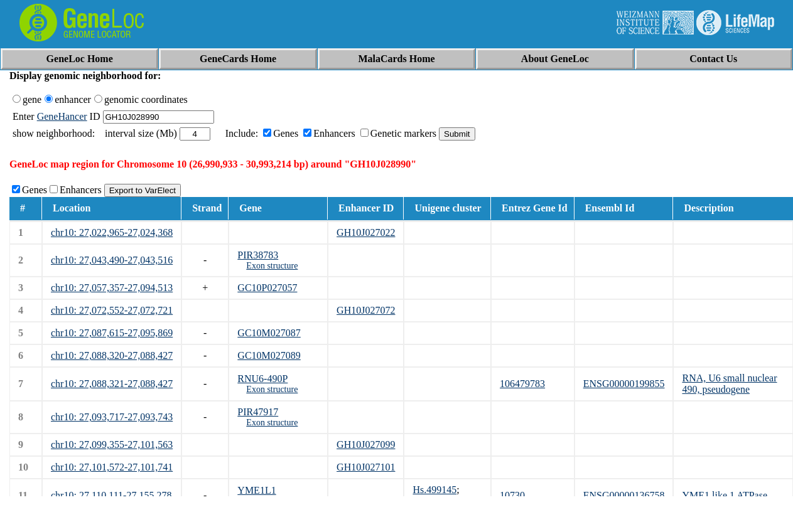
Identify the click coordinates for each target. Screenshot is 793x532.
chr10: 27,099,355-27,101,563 (112, 444)
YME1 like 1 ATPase (725, 495)
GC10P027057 (267, 288)
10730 (512, 495)
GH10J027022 (366, 232)
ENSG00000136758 (624, 495)
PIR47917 (258, 412)
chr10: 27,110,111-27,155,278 (111, 495)
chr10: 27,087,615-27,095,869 (112, 333)
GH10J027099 (366, 444)
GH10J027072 (366, 310)
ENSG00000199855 (624, 384)
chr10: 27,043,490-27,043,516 (112, 260)
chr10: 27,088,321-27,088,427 (112, 384)
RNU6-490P (262, 379)
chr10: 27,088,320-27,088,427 (112, 355)
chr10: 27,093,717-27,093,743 (112, 417)
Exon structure (272, 266)
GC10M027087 (269, 333)
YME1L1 (256, 490)
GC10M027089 (269, 355)
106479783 (522, 384)
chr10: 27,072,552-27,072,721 (112, 310)
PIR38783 (258, 255)
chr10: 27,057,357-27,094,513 (112, 288)
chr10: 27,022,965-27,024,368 (112, 232)
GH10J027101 (366, 467)
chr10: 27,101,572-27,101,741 (112, 467)
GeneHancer (62, 116)
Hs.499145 (434, 490)
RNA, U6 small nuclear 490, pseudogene (729, 384)
